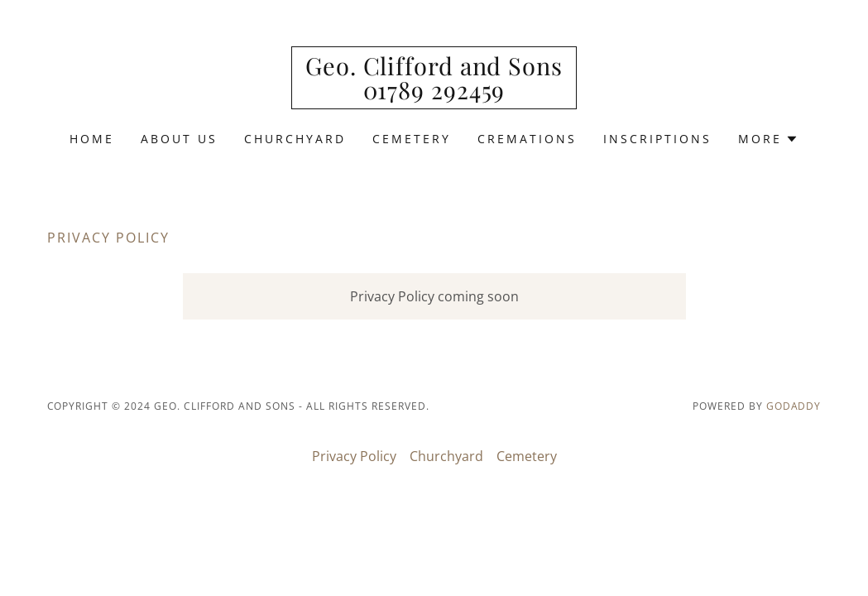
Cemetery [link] (412, 139)
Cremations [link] (527, 139)
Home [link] (92, 139)
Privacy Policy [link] (354, 456)
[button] (768, 139)
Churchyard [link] (295, 139)
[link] (434, 94)
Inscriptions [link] (657, 139)
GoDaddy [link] (794, 406)
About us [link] (179, 139)
